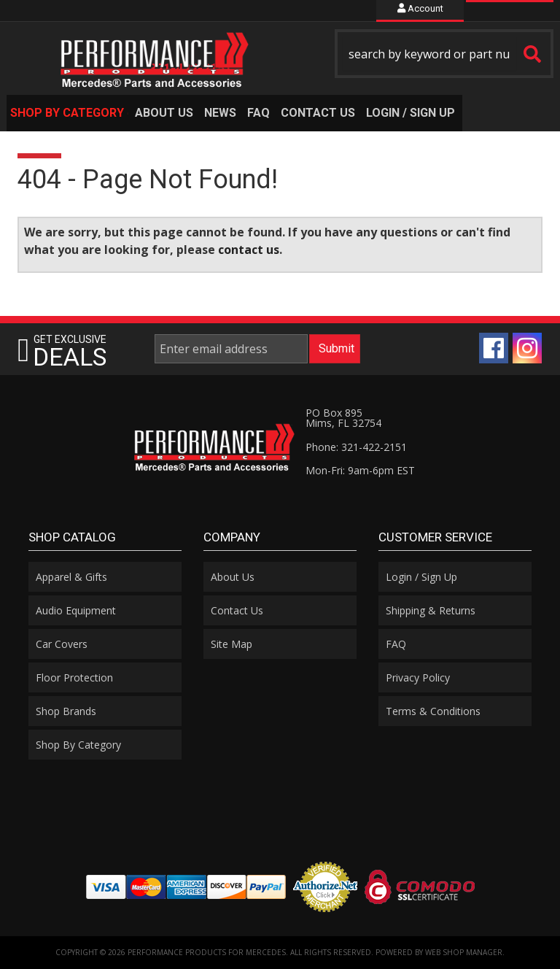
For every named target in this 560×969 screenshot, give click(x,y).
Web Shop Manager (464, 952)
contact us (249, 250)
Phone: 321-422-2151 (356, 447)
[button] (444, 54)
